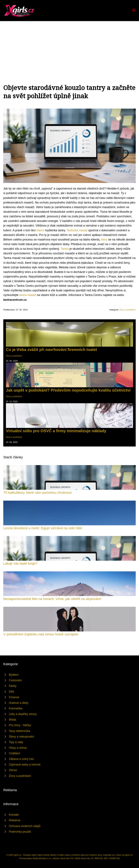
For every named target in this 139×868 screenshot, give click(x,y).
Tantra (65, 249)
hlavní (40, 230)
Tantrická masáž (77, 230)
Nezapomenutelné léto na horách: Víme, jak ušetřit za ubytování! (52, 599)
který (104, 240)
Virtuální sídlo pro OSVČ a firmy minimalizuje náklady (56, 431)
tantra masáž (28, 295)
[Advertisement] (69, 46)
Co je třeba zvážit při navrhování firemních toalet (51, 350)
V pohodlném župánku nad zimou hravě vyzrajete (41, 634)
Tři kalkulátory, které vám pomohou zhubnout (37, 492)
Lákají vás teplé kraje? (20, 563)
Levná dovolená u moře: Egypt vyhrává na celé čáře (43, 528)
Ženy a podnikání (128, 310)
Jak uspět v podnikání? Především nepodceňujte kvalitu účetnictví (68, 390)
